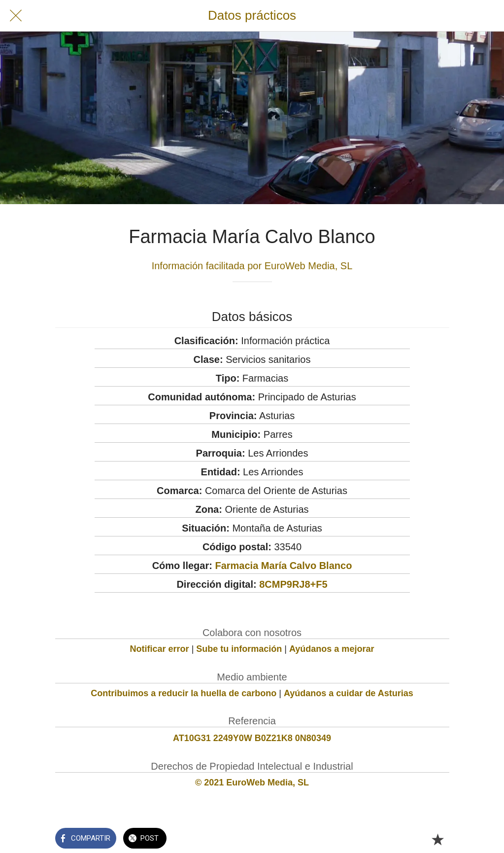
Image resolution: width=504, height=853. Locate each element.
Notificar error (160, 649)
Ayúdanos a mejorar (332, 649)
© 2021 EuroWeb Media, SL (252, 782)
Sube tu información (239, 649)
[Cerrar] (16, 16)
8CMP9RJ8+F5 (293, 584)
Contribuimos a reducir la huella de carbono (184, 693)
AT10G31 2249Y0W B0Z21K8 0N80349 (252, 738)
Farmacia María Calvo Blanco (283, 566)
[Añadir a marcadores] (437, 839)
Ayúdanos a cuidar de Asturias (349, 693)
